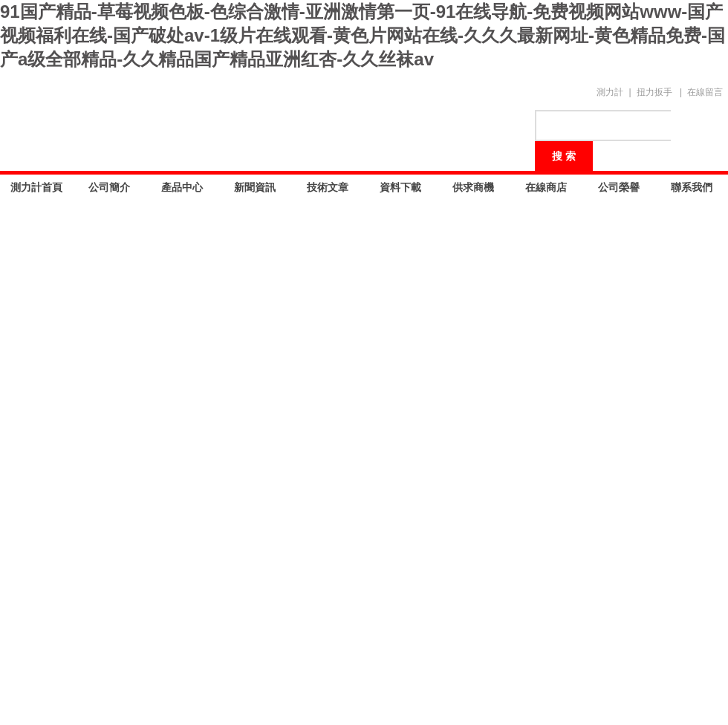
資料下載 (400, 187)
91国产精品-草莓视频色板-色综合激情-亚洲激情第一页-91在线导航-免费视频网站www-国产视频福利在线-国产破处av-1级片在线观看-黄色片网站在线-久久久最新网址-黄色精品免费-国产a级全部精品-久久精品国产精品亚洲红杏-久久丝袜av (363, 35)
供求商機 (473, 187)
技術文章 (328, 187)
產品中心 (182, 187)
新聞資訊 (255, 187)
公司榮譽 (619, 187)
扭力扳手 (654, 92)
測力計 (610, 92)
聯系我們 (692, 187)
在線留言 (705, 92)
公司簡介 (109, 187)
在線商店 (546, 187)
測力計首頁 (36, 187)
